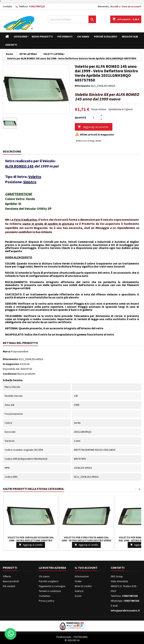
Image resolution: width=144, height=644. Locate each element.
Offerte (7, 576)
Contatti (11, 45)
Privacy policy (47, 601)
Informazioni (82, 576)
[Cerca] (72, 19)
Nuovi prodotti (42, 37)
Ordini (78, 581)
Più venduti (65, 37)
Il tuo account (86, 568)
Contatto (7, 6)
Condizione (10, 374)
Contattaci (45, 596)
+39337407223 (37, 6)
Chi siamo (83, 37)
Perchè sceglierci (106, 37)
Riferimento (82, 86)
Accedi (114, 6)
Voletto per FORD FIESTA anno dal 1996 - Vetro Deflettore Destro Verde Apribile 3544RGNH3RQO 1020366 (86, 540)
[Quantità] (94, 117)
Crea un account (131, 6)
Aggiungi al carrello (93, 127)
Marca (7, 351)
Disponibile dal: (11, 369)
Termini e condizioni (50, 591)
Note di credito (83, 586)
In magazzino (11, 364)
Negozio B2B (130, 37)
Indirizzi (79, 591)
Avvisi (78, 596)
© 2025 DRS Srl (72, 640)
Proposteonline (20, 351)
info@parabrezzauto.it (125, 610)
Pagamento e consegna (52, 586)
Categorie (20, 37)
